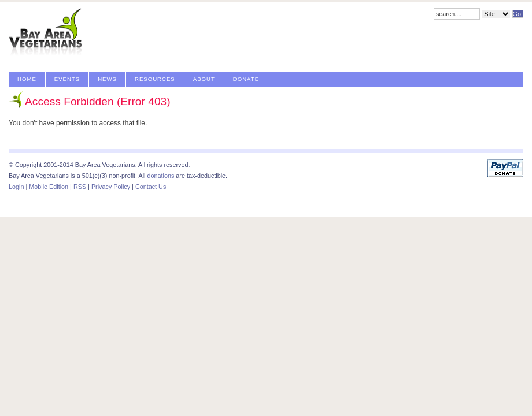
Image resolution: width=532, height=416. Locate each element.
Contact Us (151, 187)
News (107, 79)
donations (160, 176)
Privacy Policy (111, 187)
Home (27, 79)
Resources (155, 79)
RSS (80, 187)
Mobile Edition (49, 187)
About (204, 79)
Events (67, 79)
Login (16, 187)
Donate (246, 79)
